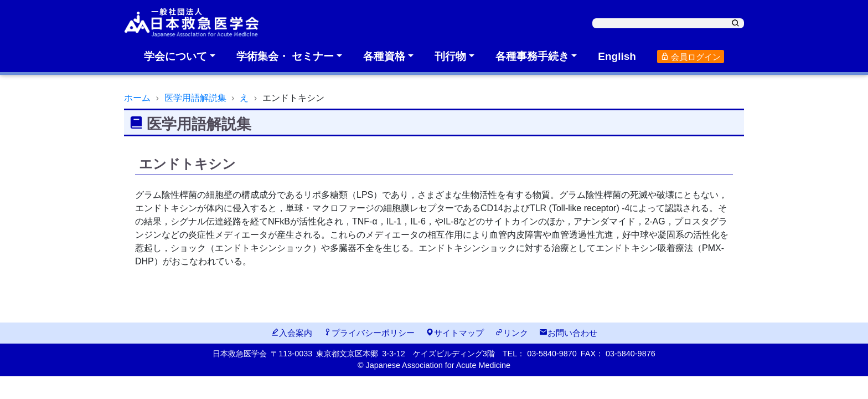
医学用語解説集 (195, 98)
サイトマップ (455, 333)
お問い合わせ (568, 333)
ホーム (137, 98)
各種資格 (384, 56)
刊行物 (450, 56)
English (617, 56)
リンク (512, 333)
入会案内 (291, 333)
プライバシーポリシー (369, 333)
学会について (175, 56)
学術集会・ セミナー (285, 56)
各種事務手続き (532, 56)
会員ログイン (691, 57)
